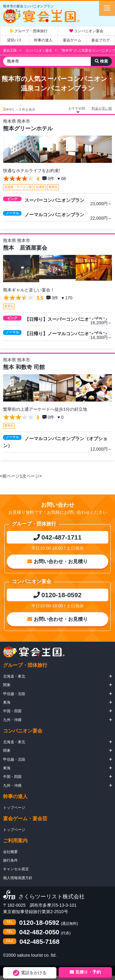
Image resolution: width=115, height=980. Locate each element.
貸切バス (14, 40)
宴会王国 (10, 50)
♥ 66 (62, 179)
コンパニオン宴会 (86, 31)
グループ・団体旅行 (29, 31)
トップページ (14, 808)
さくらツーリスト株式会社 (52, 897)
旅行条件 (10, 860)
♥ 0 (61, 417)
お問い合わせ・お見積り (57, 561)
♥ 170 (67, 298)
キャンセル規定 (16, 869)
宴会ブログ (101, 40)
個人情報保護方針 (18, 878)
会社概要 (10, 852)
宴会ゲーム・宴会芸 (25, 819)
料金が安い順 (102, 108)
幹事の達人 (43, 40)
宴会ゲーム (72, 40)
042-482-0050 (39, 932)
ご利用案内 (15, 841)
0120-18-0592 (39, 922)
